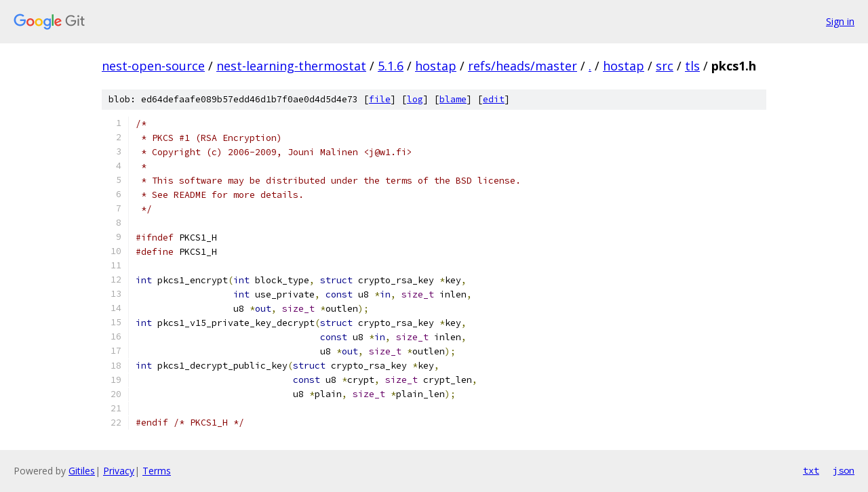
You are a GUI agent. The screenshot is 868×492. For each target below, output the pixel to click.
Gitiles (82, 471)
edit (494, 99)
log (415, 99)
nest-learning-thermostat (291, 66)
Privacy (119, 471)
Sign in (840, 21)
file (380, 99)
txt (811, 470)
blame (453, 99)
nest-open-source (153, 66)
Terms (157, 471)
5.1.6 (391, 66)
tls (692, 66)
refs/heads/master (522, 66)
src (665, 66)
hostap (436, 66)
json (844, 470)
